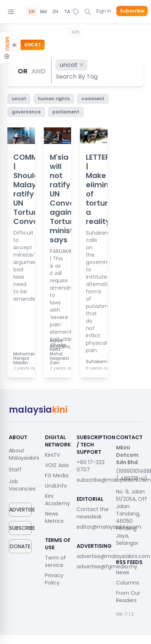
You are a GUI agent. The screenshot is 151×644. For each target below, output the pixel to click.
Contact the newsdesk (93, 513)
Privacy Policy (54, 579)
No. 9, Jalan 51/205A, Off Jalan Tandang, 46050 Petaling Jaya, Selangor (131, 517)
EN (32, 12)
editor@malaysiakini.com (109, 527)
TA (67, 12)
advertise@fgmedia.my (107, 567)
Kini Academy (57, 500)
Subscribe (132, 11)
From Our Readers (128, 597)
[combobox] (77, 77)
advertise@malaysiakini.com (113, 556)
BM (43, 12)
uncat (72, 65)
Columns (128, 583)
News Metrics (54, 517)
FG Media (57, 475)
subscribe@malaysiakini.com (114, 480)
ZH (55, 12)
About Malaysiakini (24, 454)
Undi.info (56, 486)
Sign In (103, 11)
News (123, 572)
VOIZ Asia (57, 465)
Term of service (55, 561)
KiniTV (52, 455)
